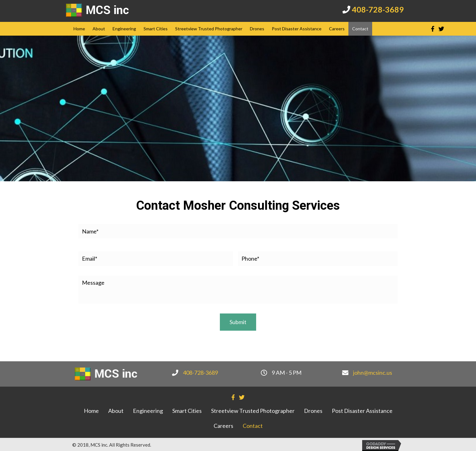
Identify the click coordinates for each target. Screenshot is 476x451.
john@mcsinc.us (373, 371)
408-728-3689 (378, 9)
